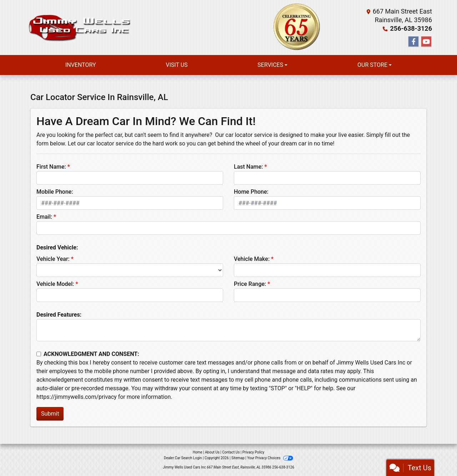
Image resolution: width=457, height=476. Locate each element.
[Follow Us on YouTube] (426, 42)
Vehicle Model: (55, 284)
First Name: (51, 167)
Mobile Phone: (55, 192)
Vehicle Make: (252, 259)
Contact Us (231, 452)
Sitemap (238, 458)
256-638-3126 (411, 28)
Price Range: (250, 284)
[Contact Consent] (39, 354)
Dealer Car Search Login (183, 458)
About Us (212, 452)
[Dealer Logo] (79, 28)
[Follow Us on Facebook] (413, 42)
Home (198, 452)
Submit (50, 414)
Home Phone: (251, 192)
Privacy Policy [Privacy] (253, 452)
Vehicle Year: (53, 259)
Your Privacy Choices (270, 458)
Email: (44, 217)
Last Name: (248, 167)
